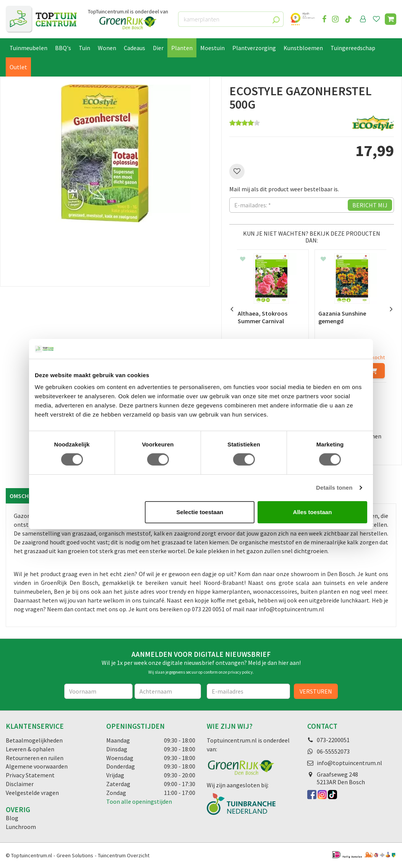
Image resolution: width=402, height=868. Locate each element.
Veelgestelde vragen (32, 793)
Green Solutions (75, 855)
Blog (12, 818)
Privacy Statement (30, 775)
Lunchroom (21, 827)
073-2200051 (333, 740)
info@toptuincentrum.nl (349, 763)
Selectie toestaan (200, 512)
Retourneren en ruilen (35, 758)
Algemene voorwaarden (37, 766)
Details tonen (334, 488)
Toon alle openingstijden (139, 801)
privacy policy (240, 672)
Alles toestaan (313, 512)
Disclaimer (20, 784)
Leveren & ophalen (30, 749)
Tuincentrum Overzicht (124, 855)
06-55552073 (333, 751)
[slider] (245, 123)
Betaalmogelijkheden (34, 740)
